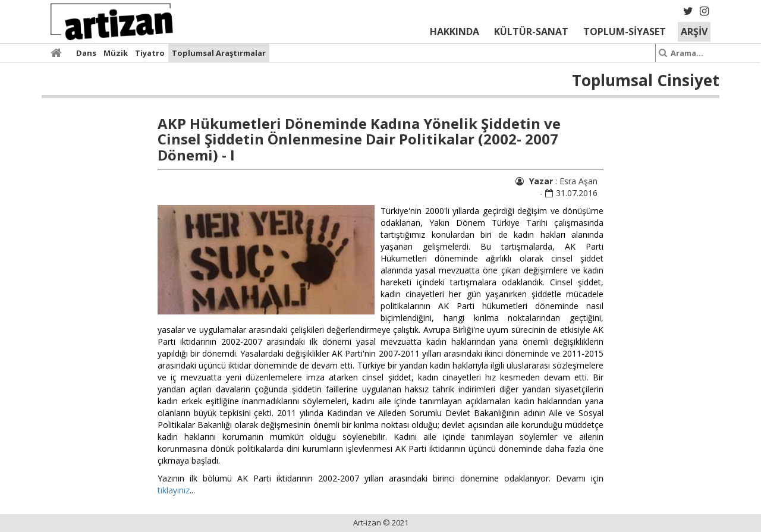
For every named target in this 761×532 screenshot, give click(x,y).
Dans (86, 53)
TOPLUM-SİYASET (625, 32)
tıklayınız (174, 490)
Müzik (116, 53)
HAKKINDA (455, 32)
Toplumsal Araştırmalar (219, 53)
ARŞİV (694, 32)
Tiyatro (150, 53)
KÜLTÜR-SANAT (531, 32)
